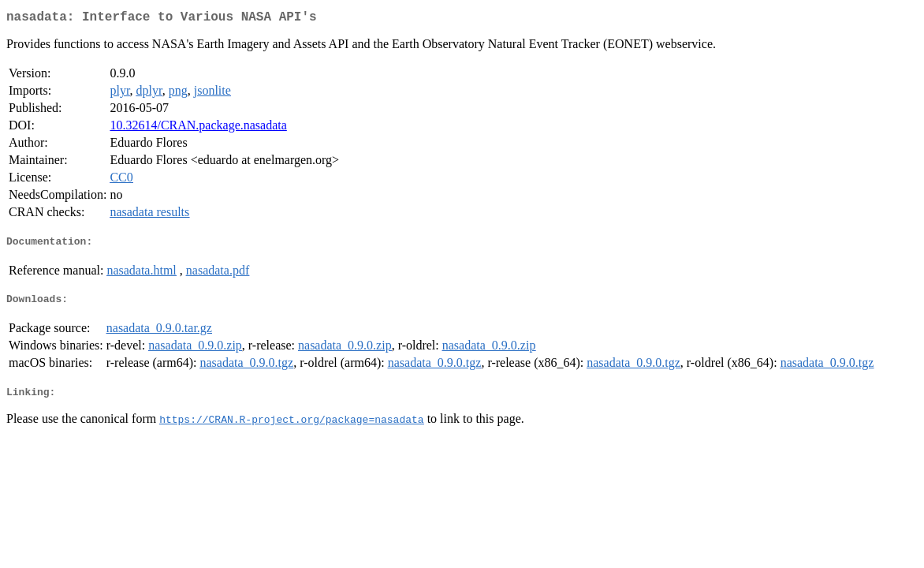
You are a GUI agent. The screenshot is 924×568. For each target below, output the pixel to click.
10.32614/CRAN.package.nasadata (198, 128)
